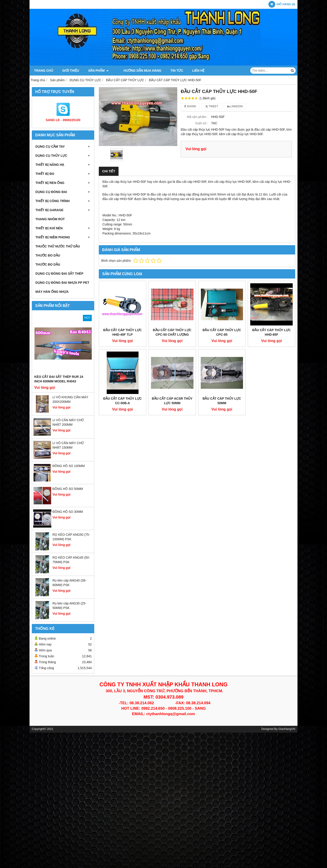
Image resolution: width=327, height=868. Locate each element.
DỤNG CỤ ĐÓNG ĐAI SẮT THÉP (59, 274)
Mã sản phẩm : (197, 117)
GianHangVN (287, 729)
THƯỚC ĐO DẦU (48, 255)
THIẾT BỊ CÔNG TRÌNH (63, 201)
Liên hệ (193, 71)
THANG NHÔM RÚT (50, 219)
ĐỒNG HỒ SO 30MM (68, 512)
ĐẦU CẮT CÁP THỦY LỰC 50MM (222, 358)
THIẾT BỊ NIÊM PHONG (63, 237)
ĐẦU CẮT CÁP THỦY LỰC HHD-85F (271, 290)
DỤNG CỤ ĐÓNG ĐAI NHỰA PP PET (62, 283)
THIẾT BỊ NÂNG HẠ (63, 165)
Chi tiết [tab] (109, 171)
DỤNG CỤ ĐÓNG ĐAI (63, 192)
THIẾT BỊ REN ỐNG (63, 183)
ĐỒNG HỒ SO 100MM (69, 466)
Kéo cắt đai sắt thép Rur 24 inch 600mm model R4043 (59, 379)
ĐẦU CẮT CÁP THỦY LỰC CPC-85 (222, 290)
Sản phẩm (98, 71)
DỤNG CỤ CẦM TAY (63, 147)
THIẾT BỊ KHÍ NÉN (63, 228)
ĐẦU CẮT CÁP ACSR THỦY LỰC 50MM (172, 358)
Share (190, 106)
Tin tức (171, 71)
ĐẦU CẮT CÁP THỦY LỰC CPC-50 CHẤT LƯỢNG (172, 332)
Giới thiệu (71, 71)
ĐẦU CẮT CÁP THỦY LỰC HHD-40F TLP (123, 332)
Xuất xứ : (202, 123)
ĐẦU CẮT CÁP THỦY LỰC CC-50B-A (123, 358)
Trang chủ (44, 71)
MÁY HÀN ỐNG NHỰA (52, 292)
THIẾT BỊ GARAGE (63, 210)
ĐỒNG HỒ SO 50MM (68, 489)
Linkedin (235, 106)
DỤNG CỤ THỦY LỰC (63, 156)
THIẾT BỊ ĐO (63, 174)
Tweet (212, 106)
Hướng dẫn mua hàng (137, 71)
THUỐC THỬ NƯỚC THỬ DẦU (58, 246)
